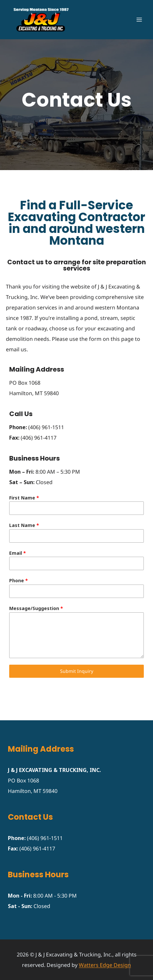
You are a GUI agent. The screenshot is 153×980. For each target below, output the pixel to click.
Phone (19, 580)
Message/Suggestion (36, 608)
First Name (24, 498)
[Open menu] (139, 19)
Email (18, 553)
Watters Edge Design (105, 965)
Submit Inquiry (77, 671)
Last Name (24, 525)
